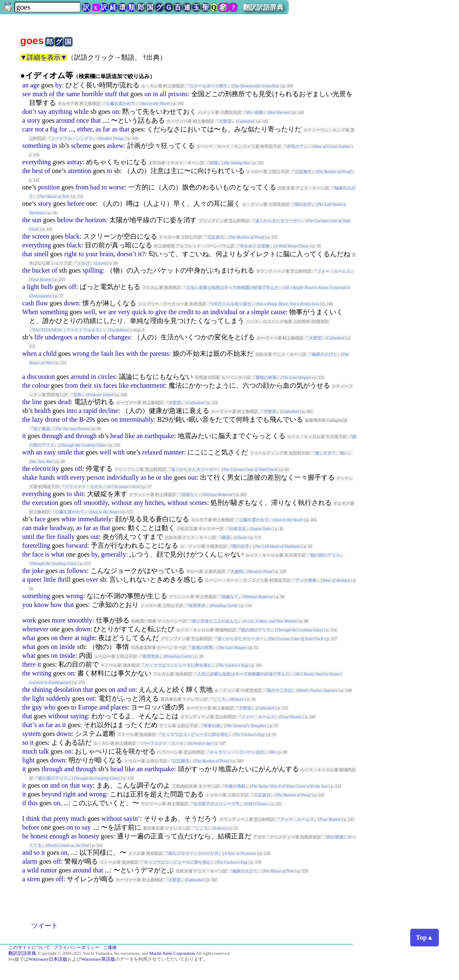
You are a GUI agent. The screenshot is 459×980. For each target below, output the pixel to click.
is (47, 554)
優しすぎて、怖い (332, 453)
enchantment (148, 385)
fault (107, 353)
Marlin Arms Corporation (172, 953)
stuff (111, 94)
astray (75, 162)
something (36, 146)
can (27, 528)
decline (108, 411)
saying (79, 716)
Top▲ (425, 937)
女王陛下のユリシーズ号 (216, 804)
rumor (49, 870)
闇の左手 (303, 204)
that (124, 94)
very (124, 312)
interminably (137, 419)
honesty (89, 836)
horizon (96, 220)
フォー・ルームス (334, 271)
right (71, 254)
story (34, 120)
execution (45, 503)
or (242, 312)
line (37, 402)
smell (41, 254)
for (63, 129)
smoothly (96, 503)
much (40, 94)
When (30, 312)
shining (42, 690)
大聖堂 (225, 121)
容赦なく (190, 495)
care (28, 129)
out (192, 477)
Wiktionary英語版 (98, 959)
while (82, 112)
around (65, 120)
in (156, 94)
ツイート (45, 926)
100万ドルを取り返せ (231, 304)
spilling (92, 270)
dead (64, 402)
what (58, 554)
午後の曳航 (235, 786)
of (52, 94)
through (52, 436)
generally (113, 554)
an (25, 85)
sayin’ (132, 818)
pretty (61, 818)
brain (107, 254)
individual (224, 312)
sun (37, 220)
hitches (154, 503)
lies (120, 353)
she (168, 477)
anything (61, 112)
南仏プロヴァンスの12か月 (193, 853)
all (163, 94)
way (87, 785)
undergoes (59, 337)
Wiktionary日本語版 (48, 959)
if (24, 803)
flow (42, 303)
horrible (93, 94)
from (82, 187)
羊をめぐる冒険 (255, 246)
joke (38, 571)
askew (115, 146)
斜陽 (214, 163)
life (39, 337)
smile (65, 452)
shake (30, 477)
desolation (67, 690)
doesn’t (127, 254)
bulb (47, 287)
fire (51, 537)
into (72, 411)
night (88, 638)
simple (260, 312)
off (72, 287)
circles (107, 377)
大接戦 (237, 571)
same (73, 94)
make (41, 528)
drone (53, 419)
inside (67, 647)
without (122, 503)
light (33, 287)
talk (44, 751)
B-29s (87, 419)
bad (95, 187)
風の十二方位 (280, 690)
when (30, 353)
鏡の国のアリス (325, 555)
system (32, 734)
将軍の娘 (212, 726)
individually (123, 477)
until (28, 537)
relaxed (152, 452)
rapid (90, 411)
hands (47, 477)
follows (77, 571)
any (138, 503)
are (112, 312)
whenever (35, 629)
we (103, 312)
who (50, 707)
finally (66, 537)
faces (110, 385)
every (78, 477)
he (151, 477)
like (124, 385)
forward (77, 545)
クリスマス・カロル (84, 487)
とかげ (84, 263)
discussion (41, 377)
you (27, 605)
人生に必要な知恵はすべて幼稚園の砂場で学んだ (232, 288)
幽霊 (226, 537)
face (40, 519)
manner (174, 452)
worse (116, 187)
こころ (219, 699)
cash (28, 303)
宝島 (77, 395)
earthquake (159, 436)
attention (79, 171)
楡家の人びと (324, 354)
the (61, 94)
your (91, 254)
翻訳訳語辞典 (263, 7)
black (73, 236)
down (71, 303)
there (66, 638)
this (33, 803)
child (50, 353)
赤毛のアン (297, 146)
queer (34, 579)
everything (37, 162)
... (71, 129)
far (107, 129)
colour (41, 385)
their (86, 385)
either (84, 129)
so (25, 742)
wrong (81, 353)
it (140, 254)
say (42, 112)
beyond (51, 794)
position (49, 187)
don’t (29, 112)
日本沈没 (237, 529)
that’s (30, 725)
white (69, 519)
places (119, 707)
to (110, 171)
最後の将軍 (266, 377)
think (33, 818)
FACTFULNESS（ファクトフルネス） (69, 330)
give (161, 312)
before (76, 204)
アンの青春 (306, 580)
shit (78, 494)
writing (42, 673)
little (49, 579)
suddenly (58, 698)
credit (186, 312)
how (56, 605)
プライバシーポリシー (76, 947)
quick (139, 312)
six (98, 385)
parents (159, 353)
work (29, 620)
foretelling (36, 545)
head (117, 436)
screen (41, 236)
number (89, 337)
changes (119, 337)
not (39, 129)
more (59, 620)
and (69, 436)
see (26, 94)
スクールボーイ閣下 (208, 86)
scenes (198, 503)
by (58, 85)
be (25, 836)
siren (33, 879)
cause (278, 312)
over (92, 579)
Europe (88, 707)
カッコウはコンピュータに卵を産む (178, 665)
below (65, 220)
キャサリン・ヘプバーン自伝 (237, 752)
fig (54, 129)
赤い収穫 (255, 112)
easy (50, 452)
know (42, 605)
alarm (30, 861)
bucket (41, 270)
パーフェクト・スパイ (163, 743)
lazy (38, 419)
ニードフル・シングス (72, 138)
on (148, 94)
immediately (95, 519)
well (90, 312)
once (83, 120)
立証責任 (303, 172)
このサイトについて (29, 947)
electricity (45, 469)
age (35, 85)
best (37, 171)
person (96, 477)
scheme (81, 146)
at (77, 638)
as (98, 129)
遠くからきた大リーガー (278, 221)
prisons (178, 94)
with (132, 353)
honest (39, 836)
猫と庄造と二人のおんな (215, 621)
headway (61, 528)
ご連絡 (110, 947)
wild (33, 870)
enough (59, 836)
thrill (64, 579)
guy (37, 707)
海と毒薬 (42, 429)
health (43, 411)
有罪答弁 (197, 606)
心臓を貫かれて (121, 104)
